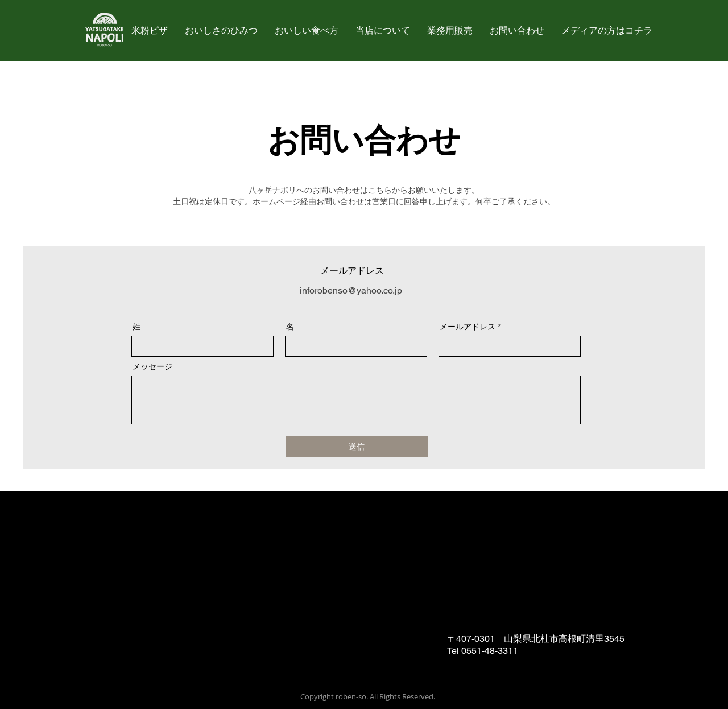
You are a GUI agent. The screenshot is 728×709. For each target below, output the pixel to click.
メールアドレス (468, 327)
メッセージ (152, 366)
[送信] (357, 447)
